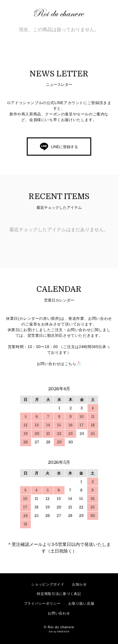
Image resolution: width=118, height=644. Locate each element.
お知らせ (79, 584)
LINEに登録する (65, 147)
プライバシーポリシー (42, 603)
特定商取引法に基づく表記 (59, 594)
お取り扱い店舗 (81, 603)
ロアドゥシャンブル (62, 13)
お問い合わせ (59, 613)
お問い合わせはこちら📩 (59, 364)
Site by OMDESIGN (59, 632)
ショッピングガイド (48, 584)
